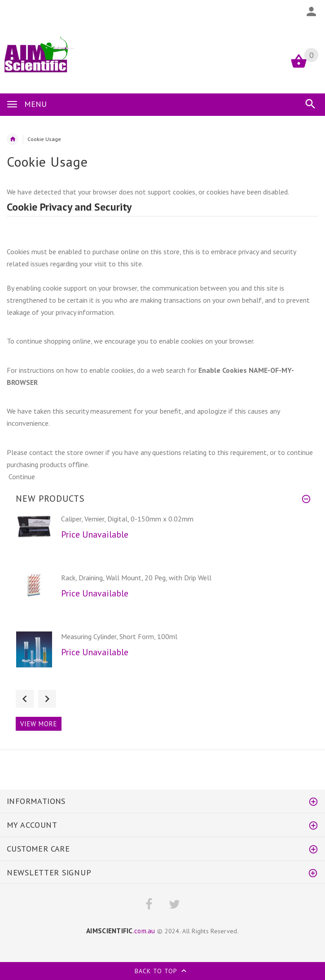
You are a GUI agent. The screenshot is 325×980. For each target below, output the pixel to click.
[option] (162, 541)
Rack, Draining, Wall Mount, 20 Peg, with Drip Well (136, 578)
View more (39, 724)
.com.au (121, 931)
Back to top (162, 972)
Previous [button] (25, 699)
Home (13, 139)
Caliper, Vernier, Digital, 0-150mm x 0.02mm (127, 519)
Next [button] (47, 699)
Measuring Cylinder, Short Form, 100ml (119, 636)
